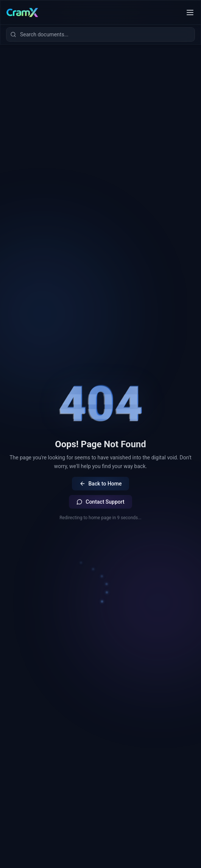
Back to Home (101, 484)
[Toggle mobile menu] (190, 12)
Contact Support (100, 502)
